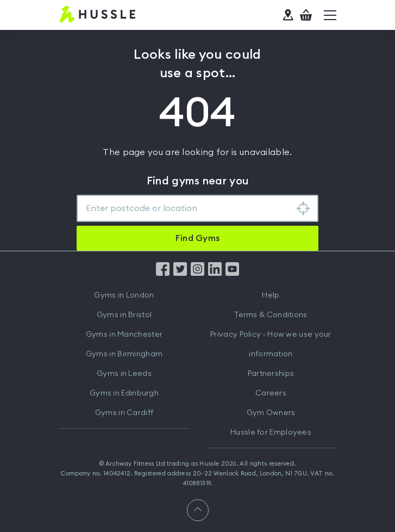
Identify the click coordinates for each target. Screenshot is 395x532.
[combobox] (197, 208)
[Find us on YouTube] (232, 273)
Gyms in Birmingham (124, 354)
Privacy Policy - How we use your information (271, 344)
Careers (271, 393)
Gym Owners (271, 413)
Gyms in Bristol (124, 315)
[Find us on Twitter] (180, 273)
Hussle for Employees (271, 432)
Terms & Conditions (271, 315)
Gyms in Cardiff (124, 413)
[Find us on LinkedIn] (215, 273)
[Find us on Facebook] (163, 273)
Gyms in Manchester (124, 335)
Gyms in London (124, 295)
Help (271, 295)
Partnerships (271, 374)
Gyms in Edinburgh (124, 393)
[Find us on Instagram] (197, 273)
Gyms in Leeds (124, 374)
